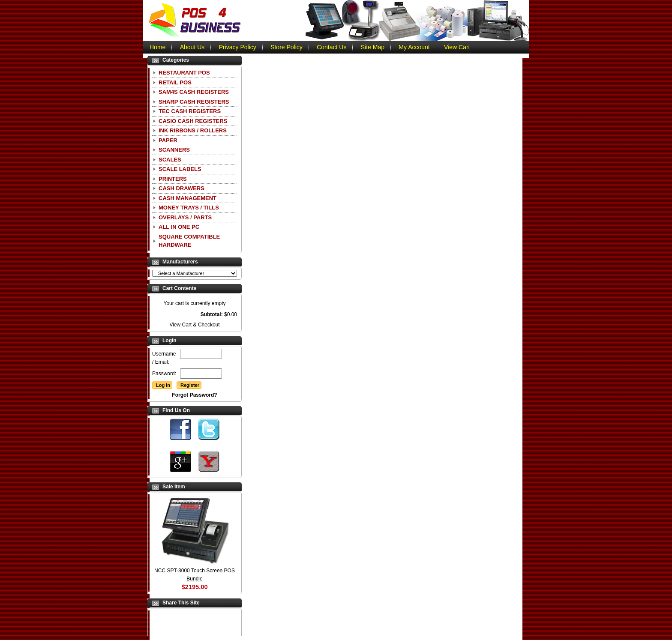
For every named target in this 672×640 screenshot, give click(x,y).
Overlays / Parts (185, 217)
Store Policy (286, 47)
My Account (414, 47)
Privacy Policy (238, 47)
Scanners (174, 150)
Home (157, 47)
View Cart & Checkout (194, 325)
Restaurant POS (184, 73)
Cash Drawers (181, 188)
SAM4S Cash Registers (194, 92)
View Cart (457, 47)
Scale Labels (180, 169)
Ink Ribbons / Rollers (193, 130)
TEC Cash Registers (190, 111)
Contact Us (331, 47)
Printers (173, 179)
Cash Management (187, 198)
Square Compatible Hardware (189, 241)
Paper (168, 140)
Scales (170, 160)
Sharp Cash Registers (194, 102)
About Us (192, 47)
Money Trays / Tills (189, 208)
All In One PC (179, 227)
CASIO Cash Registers (193, 121)
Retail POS (175, 82)
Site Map (373, 47)
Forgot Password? (194, 395)
